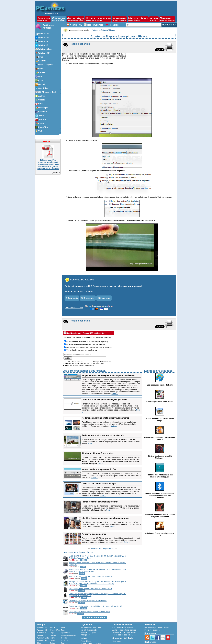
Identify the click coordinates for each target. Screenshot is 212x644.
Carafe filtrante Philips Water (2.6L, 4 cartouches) (88, 589)
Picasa (64, 634)
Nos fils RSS (76, 25)
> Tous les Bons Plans (94, 606)
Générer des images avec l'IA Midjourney (160, 446)
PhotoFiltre (42, 637)
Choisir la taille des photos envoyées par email (104, 388)
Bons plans (117, 630)
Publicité (74, 641)
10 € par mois (88, 287)
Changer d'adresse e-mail (102, 350)
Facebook (54, 637)
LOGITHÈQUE (76, 19)
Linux (39, 632)
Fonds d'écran (86, 630)
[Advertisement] (151, 559)
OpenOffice (65, 621)
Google (64, 626)
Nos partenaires (101, 641)
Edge (52, 621)
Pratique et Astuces (49, 27)
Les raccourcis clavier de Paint (160, 373)
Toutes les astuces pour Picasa (102, 537)
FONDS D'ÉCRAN (138, 19)
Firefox (53, 626)
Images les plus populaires (91, 632)
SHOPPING (120, 19)
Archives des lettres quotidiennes (77, 352)
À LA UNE (44, 19)
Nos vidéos (114, 25)
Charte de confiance (61, 641)
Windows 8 (42, 621)
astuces (130, 616)
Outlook (53, 632)
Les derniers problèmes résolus (157, 616)
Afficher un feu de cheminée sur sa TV (160, 523)
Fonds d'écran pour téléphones (124, 623)
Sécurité (64, 632)
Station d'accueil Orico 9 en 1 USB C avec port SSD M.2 (90, 565)
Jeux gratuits (85, 634)
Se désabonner (99, 352)
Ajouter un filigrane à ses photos (98, 442)
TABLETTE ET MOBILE (98, 19)
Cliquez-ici (56, 173)
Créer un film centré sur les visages (99, 472)
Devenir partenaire (86, 641)
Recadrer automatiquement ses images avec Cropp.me (160, 464)
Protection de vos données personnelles (79, 354)
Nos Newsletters (95, 25)
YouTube (64, 629)
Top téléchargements (88, 618)
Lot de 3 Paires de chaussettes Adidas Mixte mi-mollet (89, 600)
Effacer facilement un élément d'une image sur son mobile (160, 504)
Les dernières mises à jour (91, 616)
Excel (63, 619)
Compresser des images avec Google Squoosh (160, 427)
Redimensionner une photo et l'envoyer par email (106, 406)
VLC (39, 634)
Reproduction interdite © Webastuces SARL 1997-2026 (137, 641)
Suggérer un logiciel (88, 621)
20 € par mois (104, 287)
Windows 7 (42, 624)
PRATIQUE (59, 19)
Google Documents (69, 624)
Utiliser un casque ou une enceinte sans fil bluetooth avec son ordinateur (160, 484)
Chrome (53, 624)
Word (63, 616)
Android (53, 616)
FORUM (167, 19)
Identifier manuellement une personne (100, 490)
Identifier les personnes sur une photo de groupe (105, 507)
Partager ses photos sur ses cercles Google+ (104, 424)
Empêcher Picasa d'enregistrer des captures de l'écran (108, 364)
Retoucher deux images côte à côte (99, 458)
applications (121, 616)
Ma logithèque (86, 623)
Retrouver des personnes (94, 522)
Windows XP (42, 629)
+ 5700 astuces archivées (74, 350)
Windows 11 (42, 616)
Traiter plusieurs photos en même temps (160, 408)
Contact (111, 641)
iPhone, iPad (55, 619)
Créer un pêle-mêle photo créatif (160, 390)
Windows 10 (42, 619)
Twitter (53, 634)
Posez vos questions (152, 618)
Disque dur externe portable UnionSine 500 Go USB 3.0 (90, 577)
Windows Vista (43, 626)
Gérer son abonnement (74, 296)
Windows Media (67, 637)
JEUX (154, 19)
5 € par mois (72, 287)
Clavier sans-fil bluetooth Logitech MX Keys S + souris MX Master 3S (95, 595)
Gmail (52, 629)
